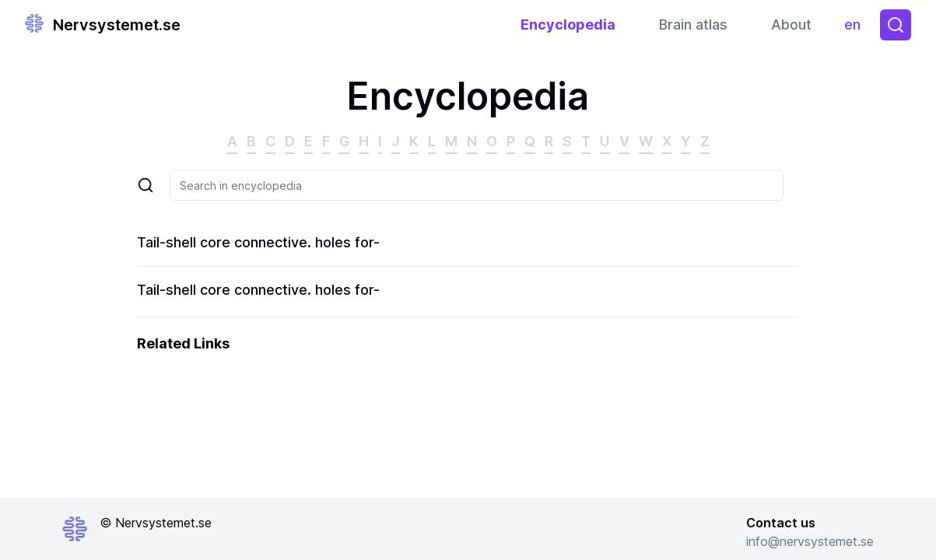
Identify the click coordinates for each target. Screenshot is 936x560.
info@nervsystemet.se (810, 541)
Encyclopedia (568, 24)
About (791, 24)
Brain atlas (693, 24)
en (856, 28)
